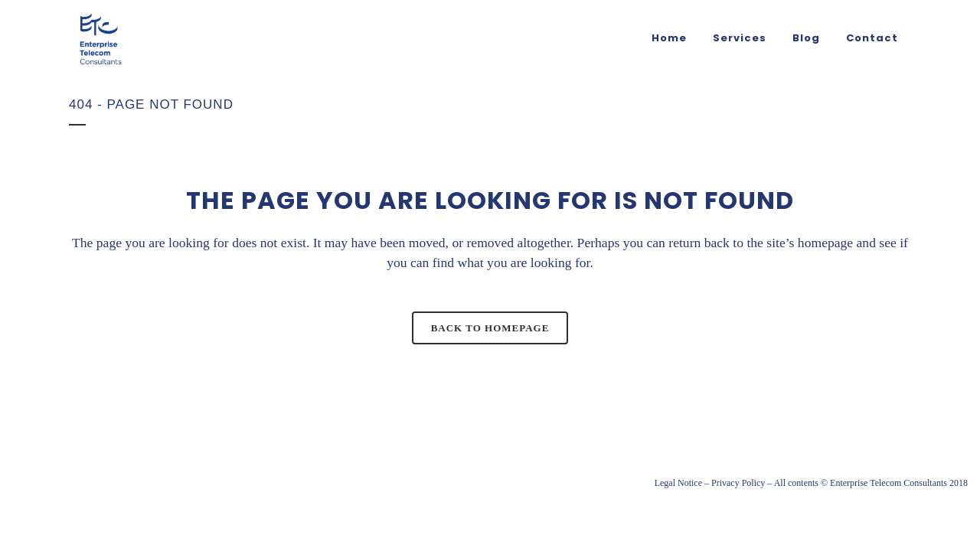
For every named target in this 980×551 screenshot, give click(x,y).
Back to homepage (490, 328)
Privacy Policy (738, 483)
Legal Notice (678, 483)
